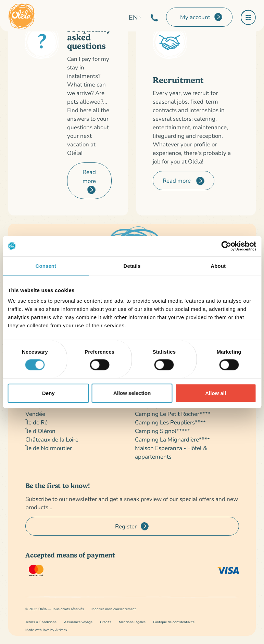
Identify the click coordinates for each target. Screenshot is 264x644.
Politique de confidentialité (174, 622)
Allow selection (132, 393)
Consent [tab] (46, 266)
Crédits (106, 622)
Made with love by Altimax (46, 630)
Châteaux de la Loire (52, 439)
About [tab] (218, 266)
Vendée (35, 414)
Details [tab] (132, 266)
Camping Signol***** (162, 431)
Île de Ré (36, 422)
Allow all (216, 393)
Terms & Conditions (41, 622)
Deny (48, 393)
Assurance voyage (78, 622)
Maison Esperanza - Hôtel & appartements (171, 452)
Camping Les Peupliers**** (170, 422)
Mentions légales (132, 622)
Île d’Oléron (40, 431)
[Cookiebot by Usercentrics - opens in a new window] (226, 246)
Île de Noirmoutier (49, 448)
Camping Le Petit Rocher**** (173, 414)
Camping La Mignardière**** (172, 439)
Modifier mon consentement (114, 609)
